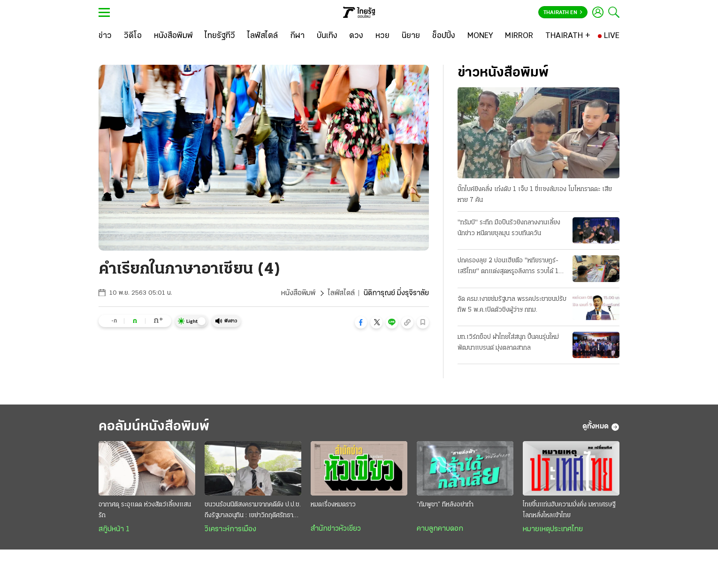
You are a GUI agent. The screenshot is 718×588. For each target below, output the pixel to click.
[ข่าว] (105, 36)
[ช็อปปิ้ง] (444, 36)
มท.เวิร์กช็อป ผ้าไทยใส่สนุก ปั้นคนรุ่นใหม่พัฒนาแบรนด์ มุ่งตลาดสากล (508, 343)
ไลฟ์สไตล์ (341, 293)
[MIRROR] (519, 36)
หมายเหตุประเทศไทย (553, 529)
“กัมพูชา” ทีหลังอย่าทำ (445, 505)
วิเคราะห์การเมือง (230, 529)
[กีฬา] (297, 36)
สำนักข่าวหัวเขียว (336, 529)
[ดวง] (356, 36)
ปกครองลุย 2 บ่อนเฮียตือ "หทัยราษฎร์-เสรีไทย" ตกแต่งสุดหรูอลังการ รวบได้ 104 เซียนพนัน (512, 267)
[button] (361, 322)
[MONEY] (480, 36)
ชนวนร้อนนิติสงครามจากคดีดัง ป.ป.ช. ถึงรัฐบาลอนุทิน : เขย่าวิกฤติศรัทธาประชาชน (253, 511)
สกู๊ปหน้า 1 (114, 529)
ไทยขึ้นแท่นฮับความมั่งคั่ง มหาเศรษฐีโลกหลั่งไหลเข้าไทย (569, 510)
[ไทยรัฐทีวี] (220, 36)
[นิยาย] (411, 36)
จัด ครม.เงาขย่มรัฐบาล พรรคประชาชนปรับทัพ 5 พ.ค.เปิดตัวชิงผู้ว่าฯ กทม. (512, 305)
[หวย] (382, 36)
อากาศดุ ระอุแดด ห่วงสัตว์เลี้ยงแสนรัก (145, 510)
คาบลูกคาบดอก (440, 529)
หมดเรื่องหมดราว (333, 505)
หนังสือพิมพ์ (298, 293)
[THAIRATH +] (568, 36)
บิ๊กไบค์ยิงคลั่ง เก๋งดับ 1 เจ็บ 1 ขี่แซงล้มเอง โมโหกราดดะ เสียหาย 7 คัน (535, 195)
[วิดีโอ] (133, 36)
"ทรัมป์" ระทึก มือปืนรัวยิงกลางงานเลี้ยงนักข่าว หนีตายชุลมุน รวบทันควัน (509, 228)
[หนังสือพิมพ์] (173, 36)
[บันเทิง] (327, 36)
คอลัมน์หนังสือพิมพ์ (154, 427)
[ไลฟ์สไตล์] (263, 36)
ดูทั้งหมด (601, 427)
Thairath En (563, 13)
